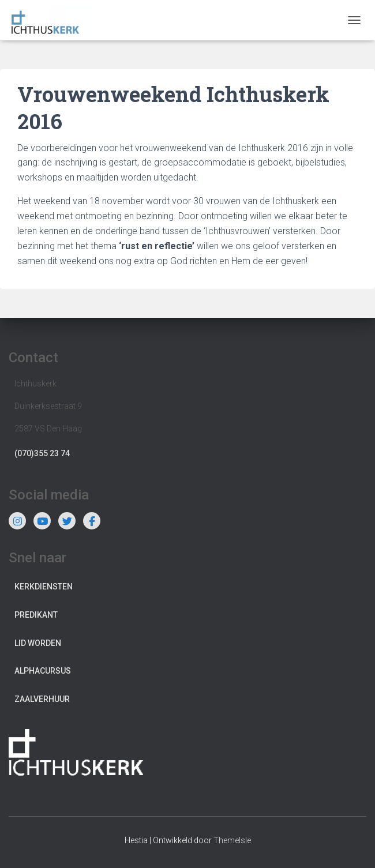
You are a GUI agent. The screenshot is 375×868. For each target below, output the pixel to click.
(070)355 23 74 (42, 453)
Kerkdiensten (44, 587)
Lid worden (38, 643)
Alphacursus (43, 671)
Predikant (36, 615)
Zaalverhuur (42, 699)
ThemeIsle (232, 840)
